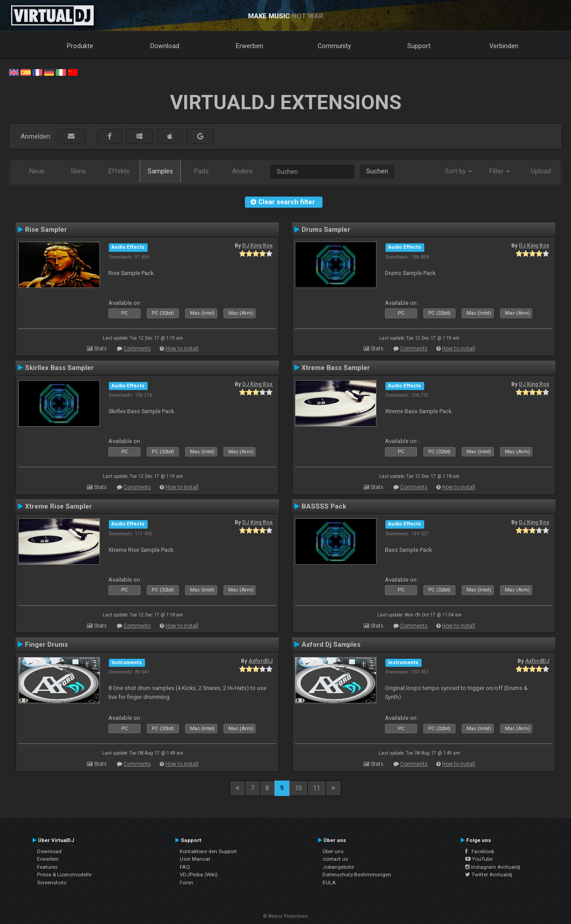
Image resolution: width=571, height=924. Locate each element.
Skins (78, 171)
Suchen (377, 171)
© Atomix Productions (286, 916)
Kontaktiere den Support (208, 851)
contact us (335, 859)
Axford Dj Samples (331, 645)
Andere (242, 171)
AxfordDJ (261, 661)
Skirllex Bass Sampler (59, 368)
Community (334, 46)
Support (419, 46)
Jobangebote (338, 867)
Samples (160, 171)
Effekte (119, 171)
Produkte (80, 46)
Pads (201, 171)
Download (165, 46)
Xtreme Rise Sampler (58, 506)
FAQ (185, 867)
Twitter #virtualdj (489, 875)
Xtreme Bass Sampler (336, 368)
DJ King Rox (257, 246)
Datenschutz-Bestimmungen (357, 875)
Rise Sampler (46, 230)
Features (47, 867)
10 (298, 788)
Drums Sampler (326, 230)
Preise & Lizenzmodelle (64, 875)
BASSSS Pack (324, 506)
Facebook (480, 851)
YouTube (479, 859)
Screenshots (52, 883)
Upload (541, 171)
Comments (137, 349)
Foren (186, 883)
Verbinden (504, 46)
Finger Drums (46, 645)
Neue (37, 171)
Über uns (333, 851)
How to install (182, 349)
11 (317, 788)
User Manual (195, 859)
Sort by (458, 171)
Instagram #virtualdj (493, 867)
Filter (500, 171)
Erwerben (250, 46)
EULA (329, 883)
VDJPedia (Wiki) (199, 875)
